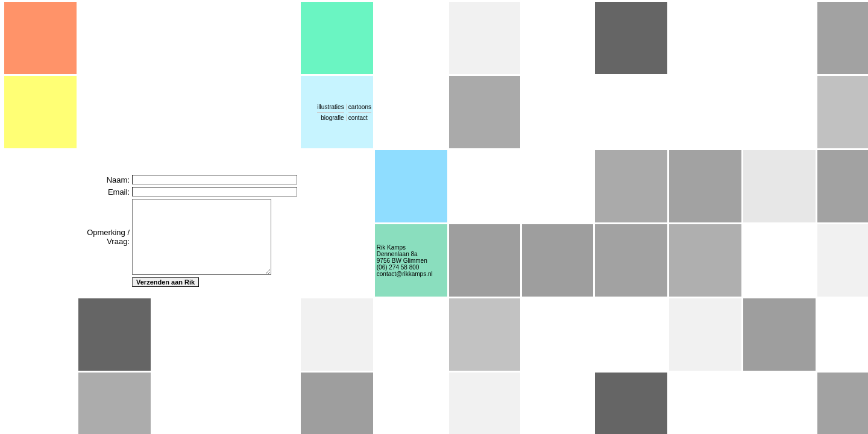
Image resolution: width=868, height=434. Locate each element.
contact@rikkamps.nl (405, 274)
